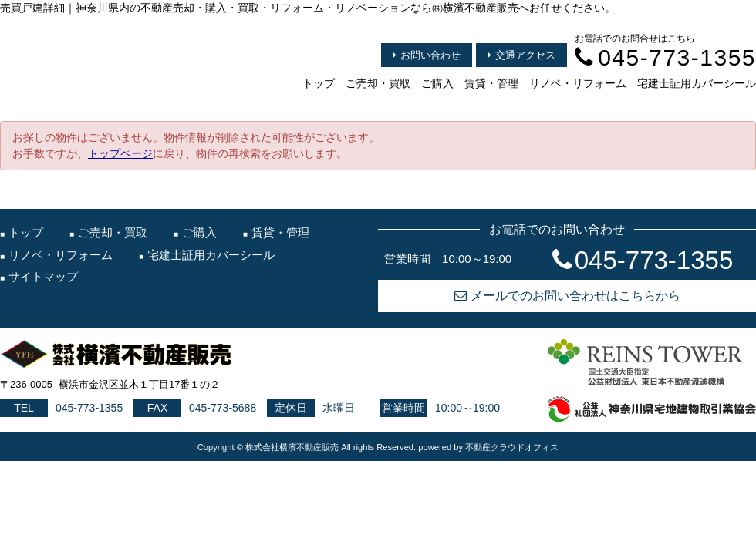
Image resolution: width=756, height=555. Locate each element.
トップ (319, 83)
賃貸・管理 (491, 83)
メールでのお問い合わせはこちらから (567, 296)
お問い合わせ (427, 55)
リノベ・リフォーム (578, 83)
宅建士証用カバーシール (697, 83)
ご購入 (437, 83)
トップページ (120, 153)
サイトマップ (43, 276)
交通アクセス (521, 55)
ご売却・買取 (378, 83)
